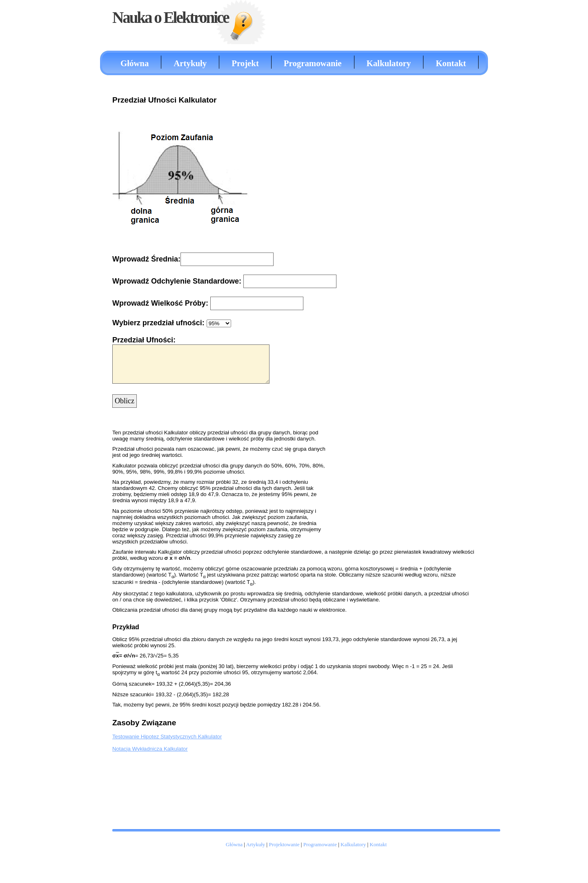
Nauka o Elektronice (170, 17)
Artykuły (190, 63)
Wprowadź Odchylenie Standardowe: (178, 281)
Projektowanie (284, 844)
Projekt (245, 63)
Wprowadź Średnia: (146, 259)
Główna (135, 63)
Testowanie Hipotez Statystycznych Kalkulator (167, 737)
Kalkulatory (389, 63)
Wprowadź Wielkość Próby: (161, 303)
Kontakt (451, 63)
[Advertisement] (443, 214)
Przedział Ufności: (144, 340)
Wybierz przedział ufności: (158, 323)
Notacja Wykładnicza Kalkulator (150, 749)
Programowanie (313, 63)
